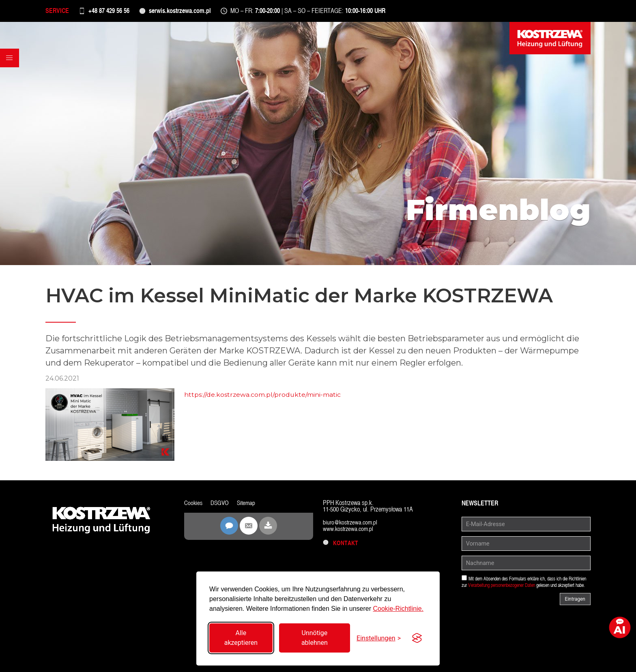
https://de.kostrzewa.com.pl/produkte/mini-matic (263, 397)
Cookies (194, 505)
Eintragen (575, 601)
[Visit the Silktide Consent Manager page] (417, 638)
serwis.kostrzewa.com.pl (191, 12)
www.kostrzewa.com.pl (350, 531)
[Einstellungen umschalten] (379, 638)
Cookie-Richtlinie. (398, 609)
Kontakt (341, 545)
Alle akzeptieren (241, 638)
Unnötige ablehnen (315, 638)
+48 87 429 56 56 (115, 12)
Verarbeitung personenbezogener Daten (502, 587)
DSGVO (221, 505)
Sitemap (248, 505)
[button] (11, 68)
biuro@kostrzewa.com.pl (352, 524)
